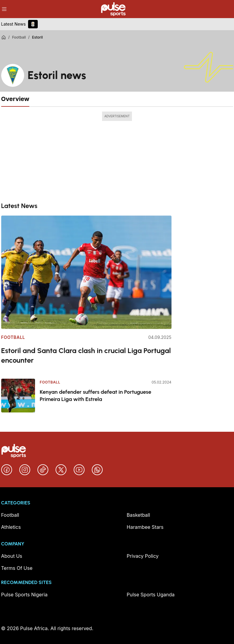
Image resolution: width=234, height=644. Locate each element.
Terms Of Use (17, 568)
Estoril (37, 37)
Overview (15, 99)
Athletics (11, 527)
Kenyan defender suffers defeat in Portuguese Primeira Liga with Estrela (96, 396)
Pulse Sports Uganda (151, 595)
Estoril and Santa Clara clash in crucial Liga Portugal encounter (86, 355)
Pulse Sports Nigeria (24, 595)
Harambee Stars (145, 527)
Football (19, 37)
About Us (12, 556)
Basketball (139, 515)
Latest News (14, 24)
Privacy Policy (143, 556)
